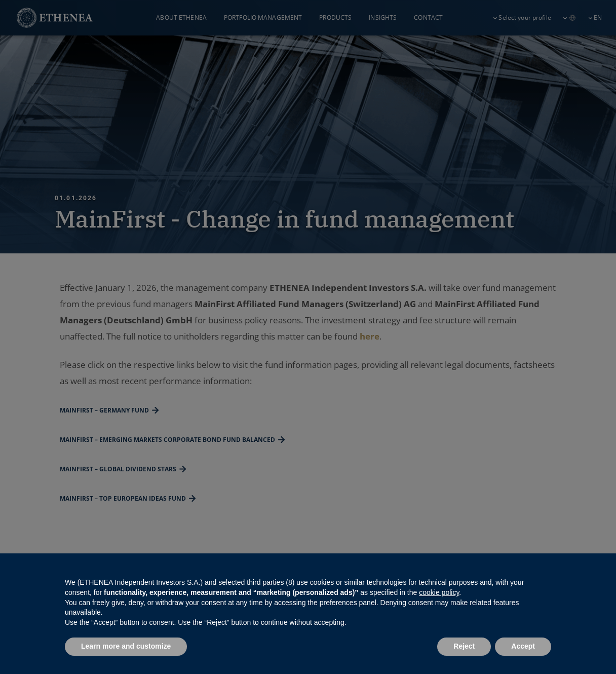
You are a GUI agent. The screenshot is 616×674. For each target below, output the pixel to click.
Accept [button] (523, 646)
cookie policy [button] (439, 592)
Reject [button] (464, 646)
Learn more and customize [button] (126, 646)
